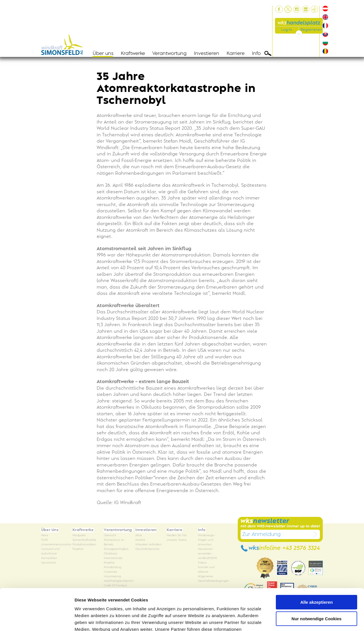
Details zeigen (89, 620)
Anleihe (140, 540)
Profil (45, 540)
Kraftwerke (133, 54)
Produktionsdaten (84, 545)
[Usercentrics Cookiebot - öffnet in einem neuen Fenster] (37, 620)
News (45, 536)
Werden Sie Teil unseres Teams (177, 538)
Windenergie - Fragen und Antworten (207, 540)
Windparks (79, 536)
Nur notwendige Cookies (317, 580)
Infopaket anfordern (148, 545)
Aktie (139, 536)
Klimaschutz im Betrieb (114, 542)
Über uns (103, 54)
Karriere (236, 54)
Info (256, 54)
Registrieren (311, 30)
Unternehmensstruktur (56, 545)
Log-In (287, 30)
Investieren (207, 54)
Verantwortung (169, 54)
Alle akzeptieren (317, 563)
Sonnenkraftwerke (84, 540)
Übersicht (110, 536)
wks (299, 23)
